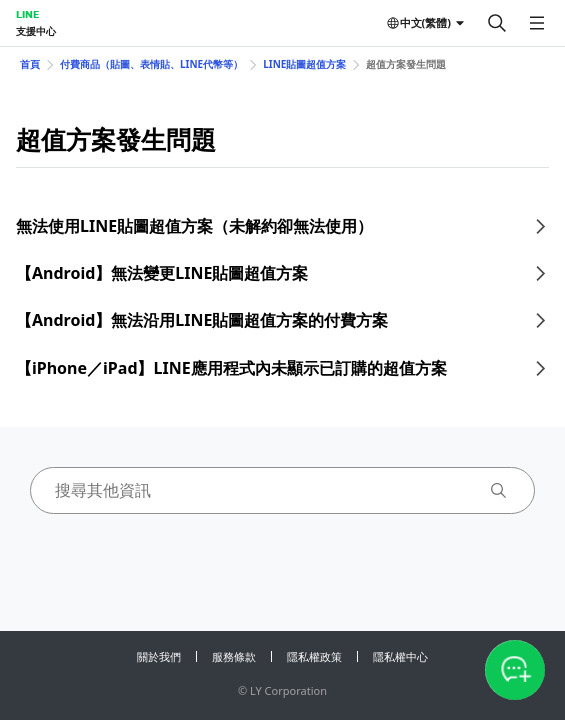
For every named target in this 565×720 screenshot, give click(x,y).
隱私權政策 (314, 656)
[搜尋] (497, 23)
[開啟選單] (537, 23)
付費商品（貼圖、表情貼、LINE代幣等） (151, 64)
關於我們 (159, 656)
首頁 (30, 64)
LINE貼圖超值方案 (304, 64)
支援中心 (36, 31)
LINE (27, 14)
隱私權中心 (400, 656)
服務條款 (234, 656)
